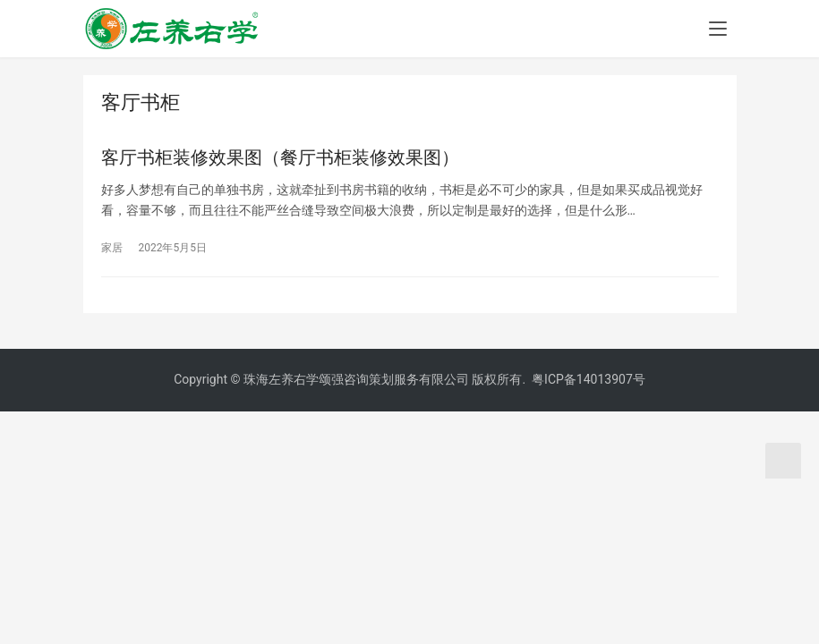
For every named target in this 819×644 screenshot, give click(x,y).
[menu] (718, 29)
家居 (112, 248)
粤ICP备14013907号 (589, 379)
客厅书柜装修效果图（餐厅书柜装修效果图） (280, 157)
